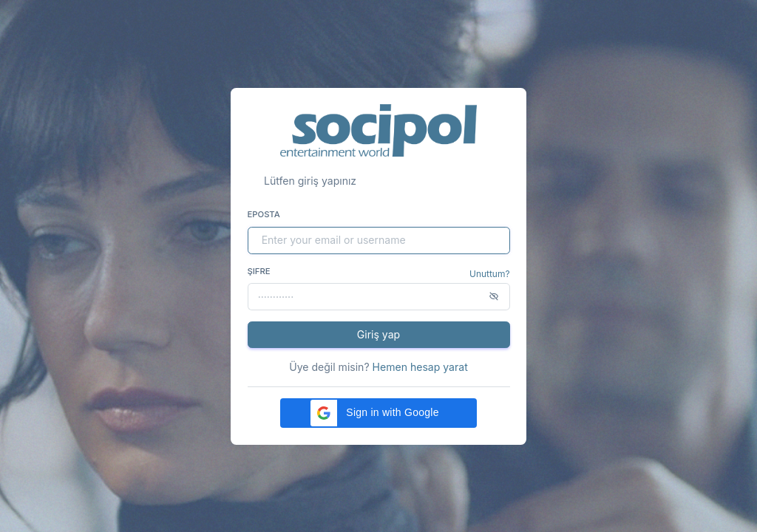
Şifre (259, 271)
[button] (378, 413)
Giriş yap (378, 334)
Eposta (264, 214)
